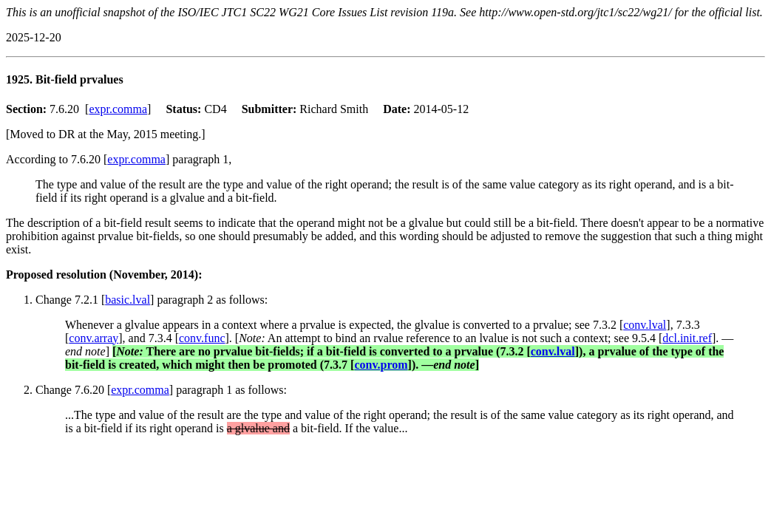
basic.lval (128, 300)
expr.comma (118, 109)
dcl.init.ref (687, 338)
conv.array (94, 338)
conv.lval (645, 325)
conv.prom (381, 365)
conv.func (202, 338)
